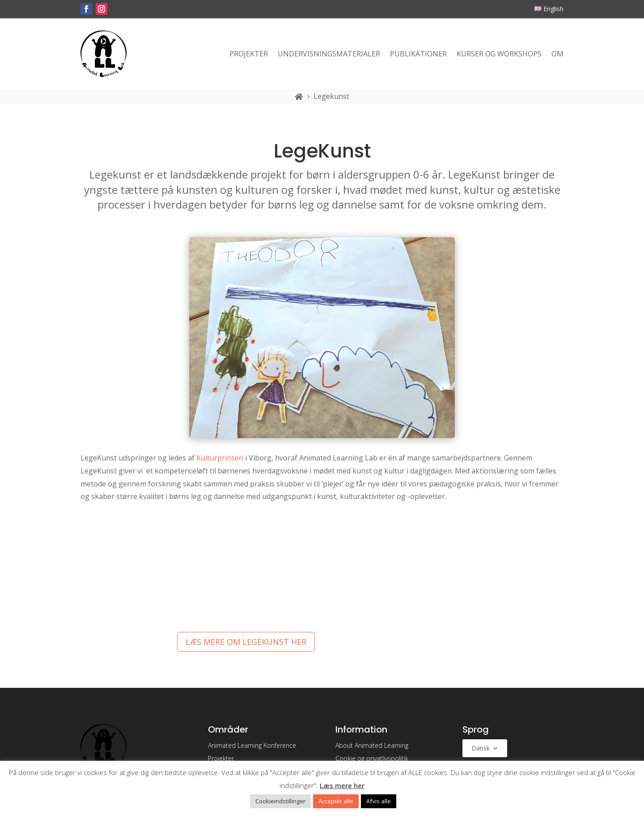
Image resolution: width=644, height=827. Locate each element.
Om (557, 54)
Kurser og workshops (499, 54)
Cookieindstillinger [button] (280, 801)
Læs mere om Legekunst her (246, 642)
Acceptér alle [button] (336, 801)
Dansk (481, 749)
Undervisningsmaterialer (329, 54)
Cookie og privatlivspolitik (372, 758)
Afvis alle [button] (379, 801)
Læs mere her (342, 785)
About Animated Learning (372, 745)
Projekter (249, 54)
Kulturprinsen (220, 458)
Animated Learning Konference (252, 745)
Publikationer (418, 54)
